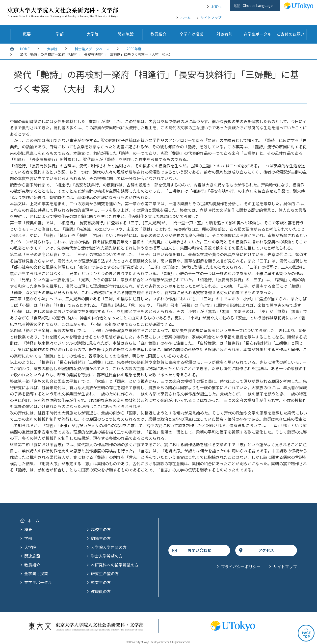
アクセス (266, 550)
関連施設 (32, 556)
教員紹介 (32, 565)
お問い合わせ (199, 550)
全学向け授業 (36, 573)
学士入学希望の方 (107, 556)
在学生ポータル (38, 582)
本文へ (216, 6)
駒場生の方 (101, 538)
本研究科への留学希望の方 (115, 565)
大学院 (52, 49)
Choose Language (258, 5)
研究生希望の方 (105, 573)
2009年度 (134, 49)
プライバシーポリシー (241, 567)
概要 (28, 529)
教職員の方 (101, 591)
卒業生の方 (101, 582)
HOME (25, 49)
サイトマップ (211, 18)
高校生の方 (101, 529)
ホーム (185, 18)
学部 (28, 538)
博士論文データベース (92, 49)
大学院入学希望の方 (109, 547)
